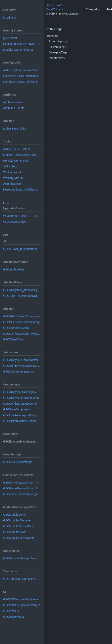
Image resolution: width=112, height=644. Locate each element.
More (6, 203)
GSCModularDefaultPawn (19, 526)
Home (51, 5)
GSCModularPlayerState (18, 538)
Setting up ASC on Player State (22, 44)
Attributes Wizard (14, 102)
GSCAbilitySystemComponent (22, 316)
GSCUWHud (11, 611)
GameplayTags (58, 52)
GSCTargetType (13, 339)
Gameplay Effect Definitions (20, 82)
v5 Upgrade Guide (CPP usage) (22, 216)
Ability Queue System (17, 149)
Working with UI (13, 178)
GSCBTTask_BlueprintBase (20, 249)
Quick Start (10, 38)
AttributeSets (57, 58)
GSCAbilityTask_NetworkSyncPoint (22, 290)
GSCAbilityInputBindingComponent (22, 392)
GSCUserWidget (13, 617)
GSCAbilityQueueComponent (21, 398)
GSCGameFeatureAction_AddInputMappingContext (22, 494)
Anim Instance (12, 184)
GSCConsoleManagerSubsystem (22, 558)
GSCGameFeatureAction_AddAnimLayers (22, 488)
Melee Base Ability (15, 129)
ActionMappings (59, 41)
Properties (52, 36)
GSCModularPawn (15, 532)
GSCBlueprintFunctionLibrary (21, 322)
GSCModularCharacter (17, 520)
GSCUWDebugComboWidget (22, 605)
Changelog (93, 9)
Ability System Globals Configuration (22, 70)
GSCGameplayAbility (16, 328)
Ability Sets (10, 166)
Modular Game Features (18, 50)
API (60, 5)
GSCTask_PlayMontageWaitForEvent (22, 296)
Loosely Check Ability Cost (20, 155)
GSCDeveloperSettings (18, 462)
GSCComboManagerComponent (22, 404)
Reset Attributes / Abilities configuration (22, 190)
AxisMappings (57, 47)
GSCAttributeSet (14, 269)
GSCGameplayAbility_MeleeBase (22, 334)
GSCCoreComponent (16, 409)
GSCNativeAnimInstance (19, 372)
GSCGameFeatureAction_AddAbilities (22, 483)
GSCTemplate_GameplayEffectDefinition (22, 579)
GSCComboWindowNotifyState (22, 366)
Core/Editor (53, 9)
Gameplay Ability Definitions (21, 76)
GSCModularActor (15, 515)
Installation (10, 18)
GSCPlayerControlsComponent (22, 421)
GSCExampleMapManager (63, 14)
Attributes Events (14, 108)
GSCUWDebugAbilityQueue (21, 599)
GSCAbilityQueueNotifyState (21, 360)
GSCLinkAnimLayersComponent (22, 415)
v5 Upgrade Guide (15, 222)
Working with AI (13, 172)
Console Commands (16, 161)
